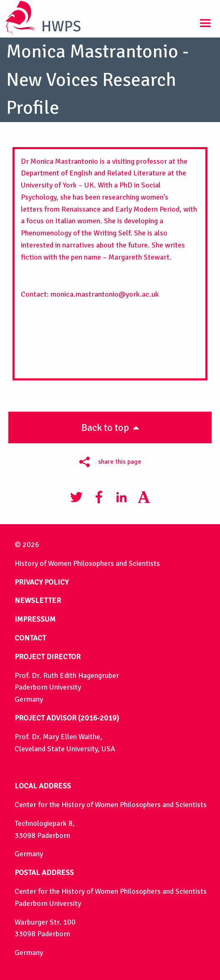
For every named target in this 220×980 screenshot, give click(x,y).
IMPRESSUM (35, 619)
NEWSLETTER (38, 600)
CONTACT (30, 638)
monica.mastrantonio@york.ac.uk (105, 294)
